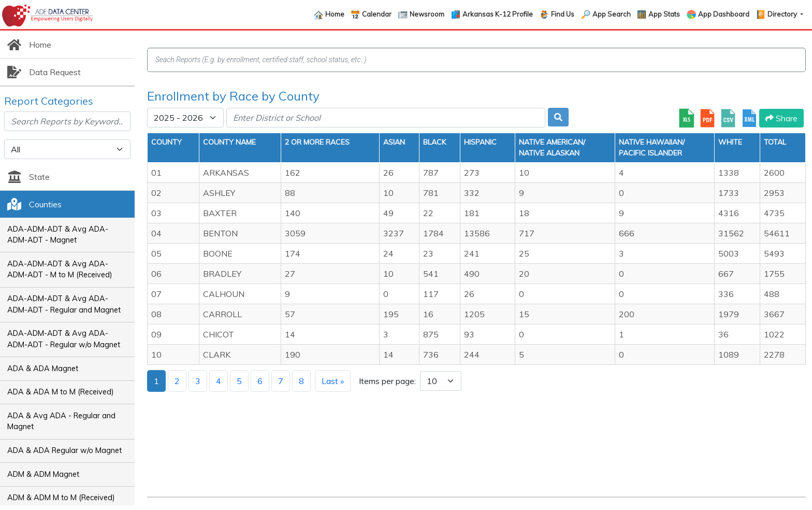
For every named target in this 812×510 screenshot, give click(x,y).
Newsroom (427, 14)
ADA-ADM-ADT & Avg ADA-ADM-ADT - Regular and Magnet (64, 304)
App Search (612, 14)
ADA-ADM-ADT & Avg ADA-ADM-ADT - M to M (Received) (60, 270)
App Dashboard (724, 14)
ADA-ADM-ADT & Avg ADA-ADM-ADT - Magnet (58, 235)
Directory (783, 14)
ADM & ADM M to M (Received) (61, 498)
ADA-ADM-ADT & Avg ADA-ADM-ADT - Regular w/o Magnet (64, 339)
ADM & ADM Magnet (43, 474)
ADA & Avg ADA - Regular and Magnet (61, 421)
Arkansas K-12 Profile (498, 14)
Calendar (377, 14)
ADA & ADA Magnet (43, 369)
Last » (333, 381)
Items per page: (387, 381)
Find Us (563, 14)
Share (781, 118)
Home (335, 14)
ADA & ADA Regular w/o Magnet (64, 450)
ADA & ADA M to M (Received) (61, 392)
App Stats (664, 14)
